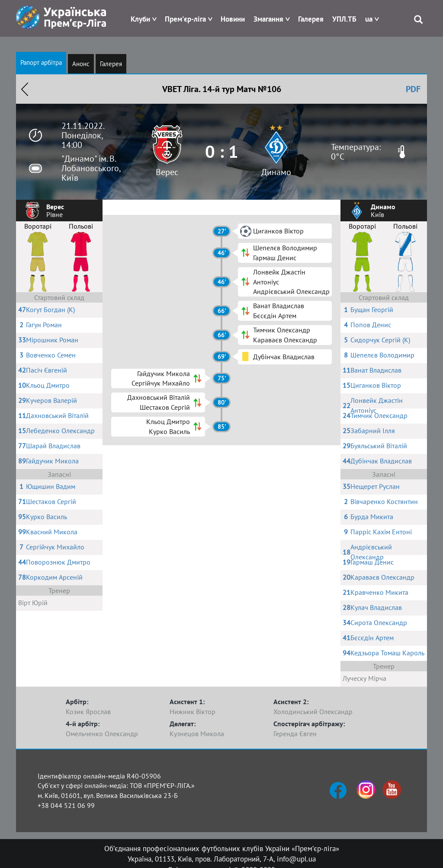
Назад (25, 89)
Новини (233, 19)
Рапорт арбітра (41, 62)
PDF (413, 89)
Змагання (268, 19)
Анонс (81, 64)
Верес (167, 172)
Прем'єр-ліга (185, 19)
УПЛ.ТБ (344, 19)
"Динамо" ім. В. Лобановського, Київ (91, 168)
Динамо (276, 172)
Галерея (311, 19)
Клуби (140, 19)
